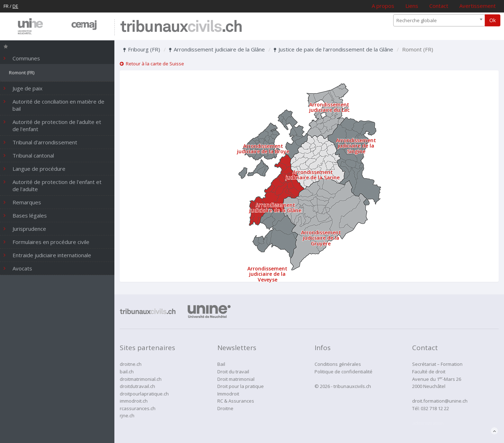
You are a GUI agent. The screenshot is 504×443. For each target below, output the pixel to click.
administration (428, 423)
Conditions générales (338, 364)
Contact (439, 6)
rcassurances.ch (138, 408)
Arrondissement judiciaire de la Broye (263, 149)
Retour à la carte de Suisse (152, 64)
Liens (412, 6)
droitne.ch (131, 364)
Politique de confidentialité (344, 372)
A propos (383, 6)
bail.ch (127, 372)
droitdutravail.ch (137, 386)
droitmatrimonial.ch (141, 379)
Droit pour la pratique (241, 386)
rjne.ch (127, 415)
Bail (221, 364)
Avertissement (478, 6)
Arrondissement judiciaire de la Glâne (217, 49)
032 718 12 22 (435, 408)
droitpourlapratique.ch (144, 394)
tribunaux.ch (181, 27)
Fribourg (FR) (142, 49)
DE (15, 6)
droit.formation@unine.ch (440, 401)
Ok (493, 20)
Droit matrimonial (236, 379)
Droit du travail (233, 372)
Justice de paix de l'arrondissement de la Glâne (333, 49)
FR (6, 6)
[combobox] (439, 20)
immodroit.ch (134, 401)
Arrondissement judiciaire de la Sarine (313, 175)
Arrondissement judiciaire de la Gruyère (321, 238)
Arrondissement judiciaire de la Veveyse (267, 274)
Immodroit (228, 394)
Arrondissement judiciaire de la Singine (356, 146)
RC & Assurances (236, 401)
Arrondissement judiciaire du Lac (329, 107)
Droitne (225, 408)
